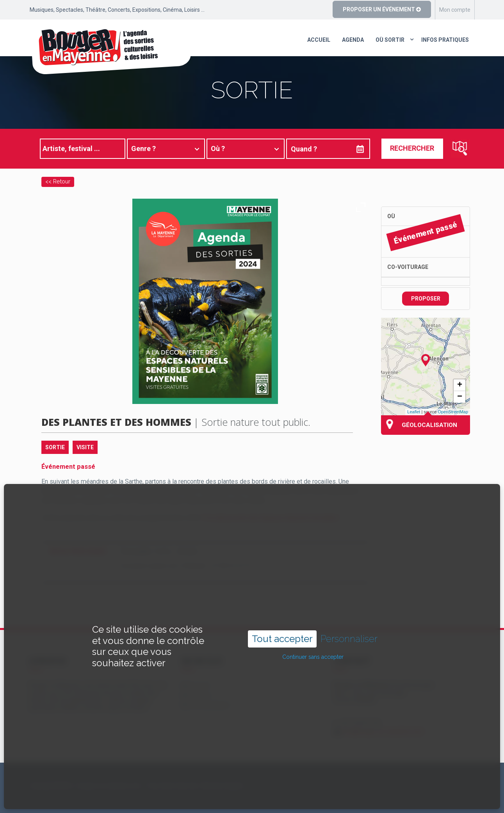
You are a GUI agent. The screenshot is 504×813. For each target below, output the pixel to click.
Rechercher (412, 148)
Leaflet (414, 412)
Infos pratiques (445, 40)
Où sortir (390, 40)
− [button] (460, 397)
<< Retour (58, 181)
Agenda (353, 40)
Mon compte (455, 10)
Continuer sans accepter (313, 635)
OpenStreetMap (453, 412)
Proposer (426, 299)
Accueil (319, 40)
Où (391, 216)
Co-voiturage (408, 267)
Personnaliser (349, 616)
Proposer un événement (382, 9)
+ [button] (460, 385)
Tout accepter (282, 616)
